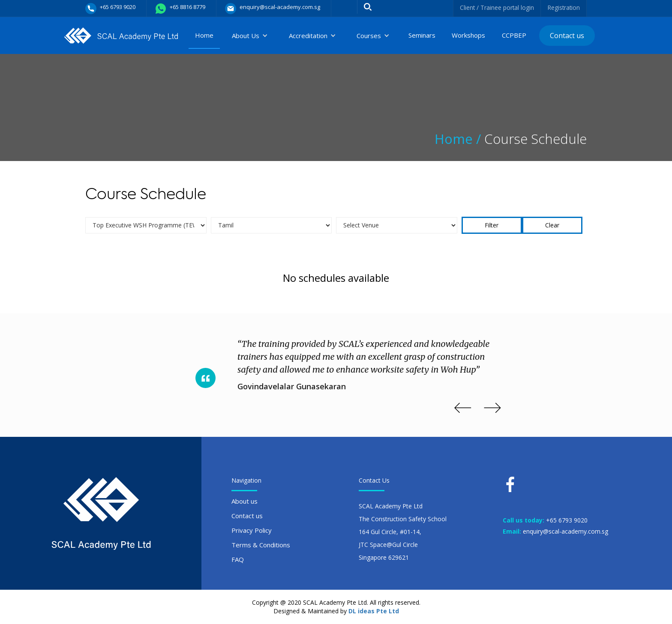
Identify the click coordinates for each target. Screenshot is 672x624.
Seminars (422, 35)
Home (204, 35)
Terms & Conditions (261, 545)
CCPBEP (514, 35)
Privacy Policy (252, 530)
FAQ (238, 559)
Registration (563, 7)
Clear (552, 225)
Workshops (468, 35)
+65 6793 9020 (567, 520)
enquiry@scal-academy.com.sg (565, 531)
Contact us (567, 36)
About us (244, 501)
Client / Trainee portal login (496, 7)
